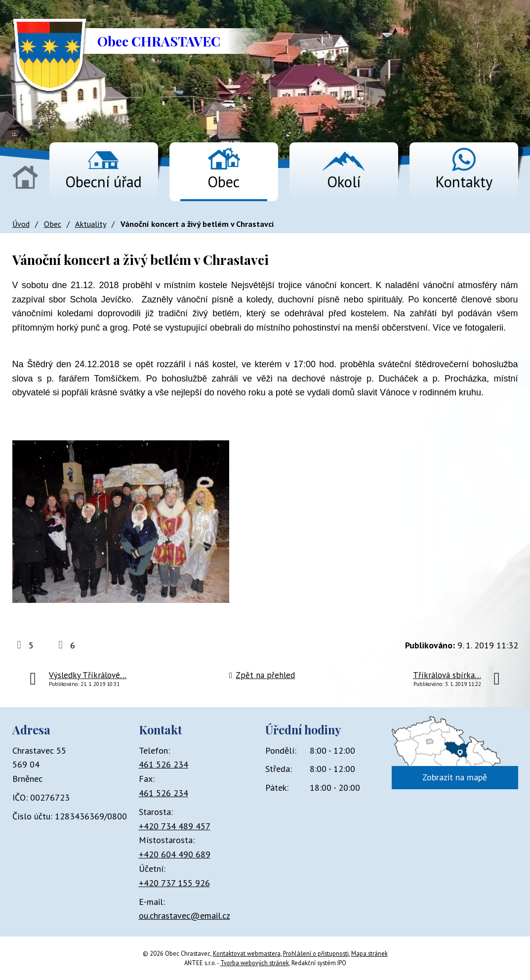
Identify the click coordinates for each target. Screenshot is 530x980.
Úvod (25, 177)
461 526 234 (163, 764)
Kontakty (464, 182)
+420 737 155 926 (174, 883)
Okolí (344, 182)
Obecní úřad (103, 182)
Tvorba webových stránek (255, 963)
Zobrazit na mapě (455, 777)
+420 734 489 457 (175, 826)
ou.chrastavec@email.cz (184, 916)
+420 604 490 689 (175, 854)
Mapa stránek (369, 953)
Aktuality (91, 224)
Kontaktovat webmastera (247, 953)
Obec (224, 182)
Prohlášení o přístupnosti (316, 953)
